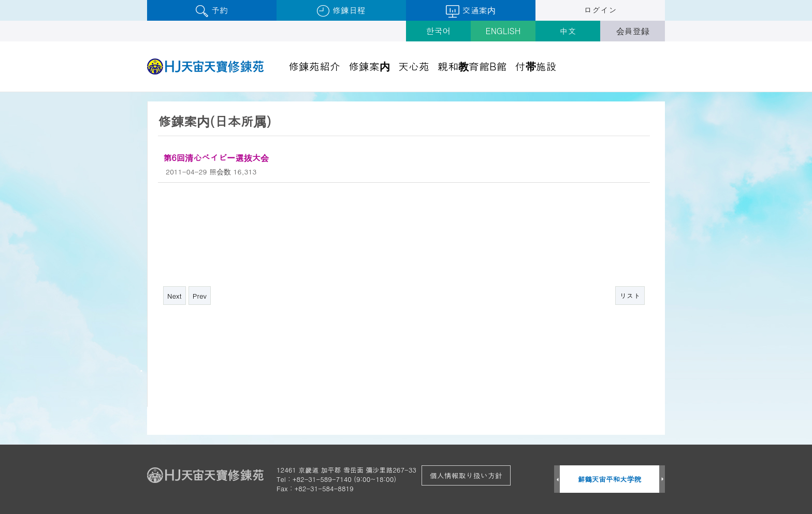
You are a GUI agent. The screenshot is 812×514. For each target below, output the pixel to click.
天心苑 (414, 66)
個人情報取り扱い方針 (466, 475)
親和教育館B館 (472, 66)
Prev (200, 296)
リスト (630, 296)
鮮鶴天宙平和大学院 (610, 479)
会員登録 (633, 31)
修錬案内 (369, 66)
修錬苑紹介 (314, 66)
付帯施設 (536, 66)
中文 (568, 31)
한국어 (439, 31)
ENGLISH (503, 31)
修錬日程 (341, 11)
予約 (212, 11)
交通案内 (470, 11)
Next (175, 296)
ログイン (600, 10)
